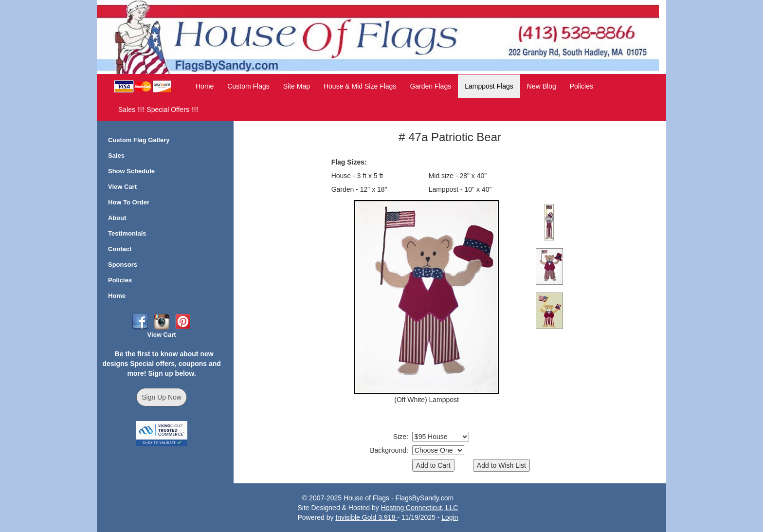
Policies (581, 86)
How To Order (129, 202)
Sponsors (123, 265)
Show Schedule (131, 171)
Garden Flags (430, 86)
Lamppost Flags (489, 86)
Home (205, 86)
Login (450, 517)
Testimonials (127, 233)
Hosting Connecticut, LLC (420, 508)
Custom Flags (248, 86)
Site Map (297, 86)
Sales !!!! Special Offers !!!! (158, 110)
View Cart (122, 187)
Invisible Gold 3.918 (366, 517)
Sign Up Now (162, 397)
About (117, 218)
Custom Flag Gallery (139, 140)
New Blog (542, 86)
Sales (116, 156)
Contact (120, 249)
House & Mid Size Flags (360, 86)
